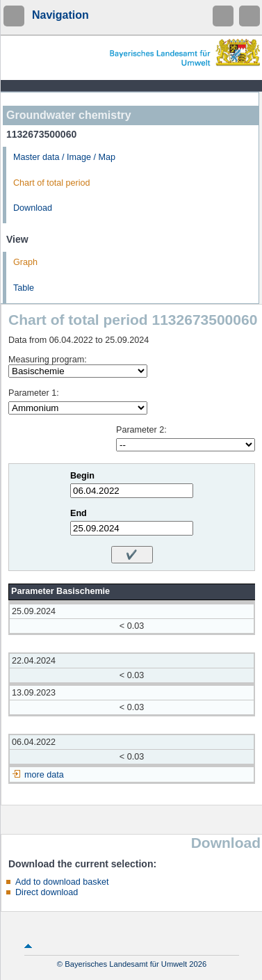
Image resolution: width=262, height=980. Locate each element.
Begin (82, 476)
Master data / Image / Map (64, 157)
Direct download (47, 892)
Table (24, 288)
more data (44, 775)
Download (33, 208)
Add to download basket (62, 882)
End (79, 513)
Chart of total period (52, 183)
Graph (25, 262)
